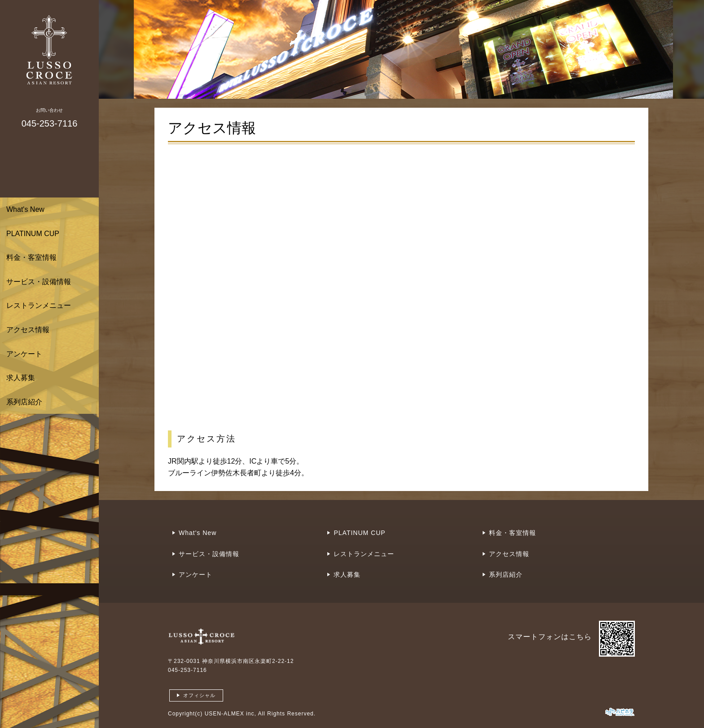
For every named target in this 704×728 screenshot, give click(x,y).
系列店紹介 (24, 402)
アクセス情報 (28, 330)
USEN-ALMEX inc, (231, 714)
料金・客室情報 (31, 257)
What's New (25, 209)
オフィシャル (199, 695)
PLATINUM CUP (33, 234)
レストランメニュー (39, 305)
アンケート (24, 354)
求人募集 (21, 378)
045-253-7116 (187, 670)
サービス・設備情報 (39, 282)
